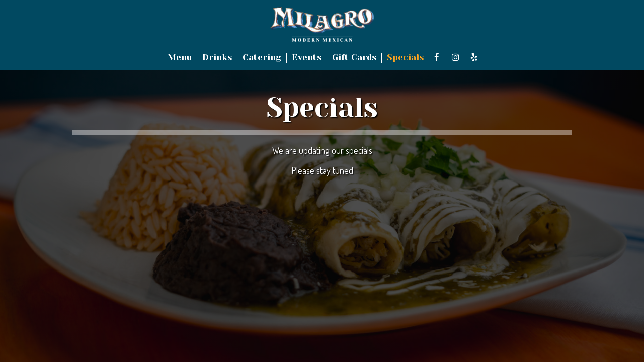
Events (307, 58)
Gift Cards (354, 58)
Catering (262, 58)
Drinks (217, 58)
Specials (405, 58)
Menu (180, 58)
